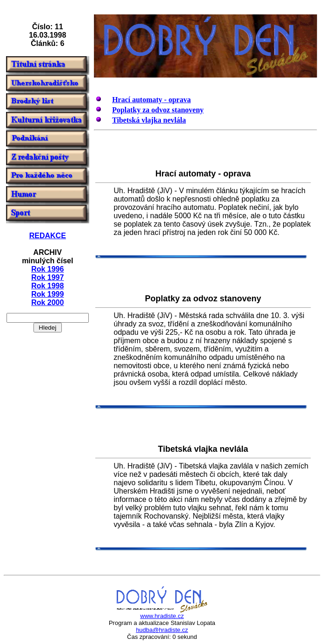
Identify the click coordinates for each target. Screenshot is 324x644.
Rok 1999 (47, 294)
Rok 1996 (47, 269)
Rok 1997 (47, 277)
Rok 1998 (47, 286)
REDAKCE (48, 236)
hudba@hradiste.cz (162, 630)
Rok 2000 (47, 302)
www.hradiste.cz (162, 616)
